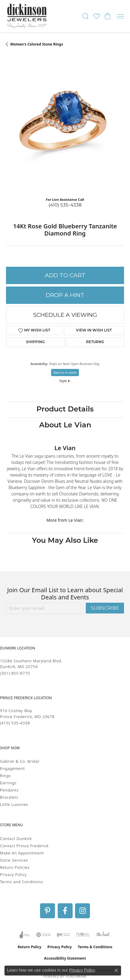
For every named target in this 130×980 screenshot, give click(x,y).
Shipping (35, 342)
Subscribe (105, 608)
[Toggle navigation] (120, 16)
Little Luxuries (14, 804)
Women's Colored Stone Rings (37, 44)
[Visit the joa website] (25, 935)
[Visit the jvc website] (83, 935)
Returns (95, 342)
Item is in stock (65, 372)
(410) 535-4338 (65, 205)
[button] (85, 16)
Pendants (9, 790)
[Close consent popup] (116, 970)
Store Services (14, 860)
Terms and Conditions (22, 882)
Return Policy (30, 947)
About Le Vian (65, 426)
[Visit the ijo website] (63, 935)
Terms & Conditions (95, 947)
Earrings (8, 783)
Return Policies (15, 867)
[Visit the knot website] (103, 935)
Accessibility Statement (65, 958)
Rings (5, 776)
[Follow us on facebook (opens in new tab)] (65, 911)
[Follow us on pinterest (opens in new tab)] (48, 911)
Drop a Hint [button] (65, 295)
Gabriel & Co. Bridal (20, 761)
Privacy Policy (13, 875)
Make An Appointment (22, 853)
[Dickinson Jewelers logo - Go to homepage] (27, 16)
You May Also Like (65, 541)
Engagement (13, 768)
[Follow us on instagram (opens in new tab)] (82, 911)
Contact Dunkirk (16, 839)
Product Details (65, 410)
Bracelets (9, 797)
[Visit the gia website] (43, 935)
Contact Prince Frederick (24, 846)
